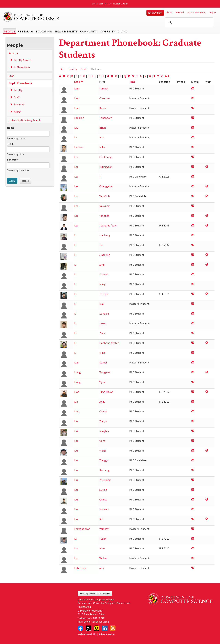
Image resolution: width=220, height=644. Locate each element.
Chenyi (103, 411)
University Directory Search (25, 120)
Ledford (79, 147)
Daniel (103, 362)
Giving (123, 31)
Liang (78, 372)
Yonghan (104, 216)
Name (11, 128)
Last (79, 82)
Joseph (104, 294)
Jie (101, 245)
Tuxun (103, 539)
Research (25, 31)
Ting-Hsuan (106, 392)
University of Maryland (110, 4)
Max (102, 304)
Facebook (80, 628)
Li (75, 235)
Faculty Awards (23, 60)
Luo (76, 548)
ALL (167, 76)
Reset (25, 181)
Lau (76, 128)
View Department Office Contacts (95, 594)
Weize (103, 451)
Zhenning (105, 480)
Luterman (80, 568)
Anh (102, 137)
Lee (76, 157)
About (169, 13)
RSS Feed (113, 628)
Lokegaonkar (82, 529)
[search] (189, 22)
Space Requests (196, 13)
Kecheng (104, 470)
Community (89, 31)
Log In (212, 13)
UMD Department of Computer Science (31, 17)
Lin (76, 402)
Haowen (104, 509)
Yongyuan (105, 372)
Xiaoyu (103, 421)
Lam (77, 88)
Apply (12, 181)
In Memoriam (22, 67)
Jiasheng (105, 255)
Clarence (104, 98)
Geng (102, 441)
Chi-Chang (106, 157)
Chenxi (103, 499)
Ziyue (102, 333)
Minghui (104, 431)
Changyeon (106, 186)
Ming (102, 284)
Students (19, 104)
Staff (12, 76)
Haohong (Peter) (109, 343)
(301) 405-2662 (100, 622)
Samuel (104, 88)
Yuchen (103, 558)
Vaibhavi (104, 529)
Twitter (89, 628)
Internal (180, 13)
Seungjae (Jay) (108, 225)
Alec (102, 568)
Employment (155, 13)
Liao (77, 392)
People (10, 31)
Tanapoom (106, 118)
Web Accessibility (87, 634)
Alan (102, 548)
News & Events (66, 31)
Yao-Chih (104, 196)
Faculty (13, 53)
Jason (103, 323)
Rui (101, 519)
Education (44, 31)
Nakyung (104, 206)
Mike (102, 147)
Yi (100, 176)
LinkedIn (105, 628)
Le (76, 137)
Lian (77, 362)
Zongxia (104, 314)
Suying (103, 490)
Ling (77, 411)
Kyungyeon (106, 167)
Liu (76, 421)
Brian (103, 128)
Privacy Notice (107, 634)
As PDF (18, 112)
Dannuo (104, 274)
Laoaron (79, 118)
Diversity (108, 31)
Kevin (103, 108)
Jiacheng (105, 235)
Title (10, 144)
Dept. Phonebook (20, 83)
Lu (76, 539)
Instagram (97, 628)
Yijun (102, 382)
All (63, 69)
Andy (102, 402)
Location (13, 159)
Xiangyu (104, 460)
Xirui (102, 265)
